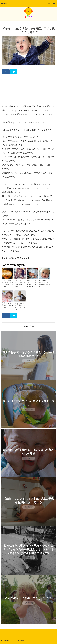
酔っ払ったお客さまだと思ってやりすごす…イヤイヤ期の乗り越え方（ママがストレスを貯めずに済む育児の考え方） (28, 549)
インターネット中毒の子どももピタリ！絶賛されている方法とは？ (20, 283)
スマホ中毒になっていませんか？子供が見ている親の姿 (44, 283)
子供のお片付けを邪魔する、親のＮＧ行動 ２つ (8, 305)
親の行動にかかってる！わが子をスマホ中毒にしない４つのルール (32, 283)
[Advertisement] (28, 89)
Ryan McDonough (20, 258)
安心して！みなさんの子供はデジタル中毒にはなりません (20, 306)
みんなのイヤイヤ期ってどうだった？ (28, 598)
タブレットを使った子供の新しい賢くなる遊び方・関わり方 (8, 283)
